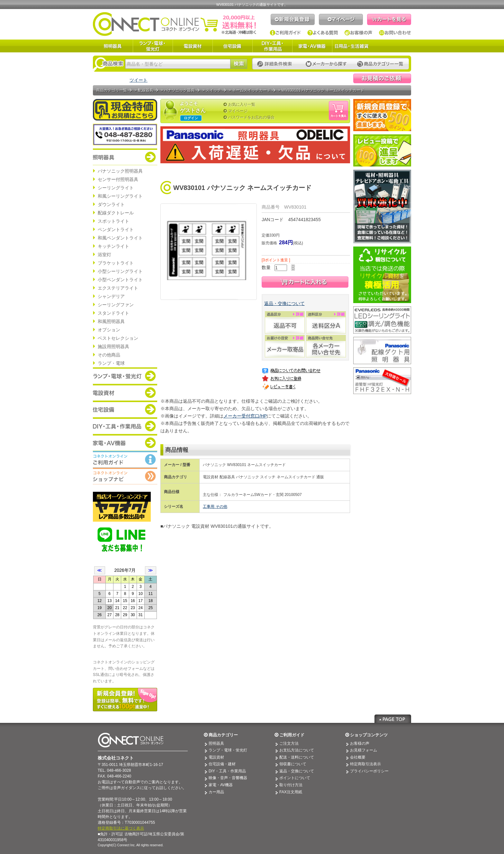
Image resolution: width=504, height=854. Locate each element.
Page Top (393, 719)
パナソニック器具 (179, 90)
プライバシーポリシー (369, 771)
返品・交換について (284, 303)
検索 (239, 64)
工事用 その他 (215, 507)
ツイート (139, 80)
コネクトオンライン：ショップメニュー (125, 476)
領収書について (293, 764)
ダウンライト (111, 204)
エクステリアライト (118, 288)
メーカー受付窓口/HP (245, 416)
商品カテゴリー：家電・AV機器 (125, 443)
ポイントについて (295, 778)
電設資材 (193, 46)
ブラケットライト (116, 263)
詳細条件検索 (276, 64)
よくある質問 (323, 33)
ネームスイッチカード (251, 90)
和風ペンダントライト (120, 238)
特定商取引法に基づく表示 (121, 828)
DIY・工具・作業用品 (272, 46)
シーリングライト (116, 188)
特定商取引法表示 (365, 764)
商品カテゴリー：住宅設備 (125, 409)
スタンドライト (113, 313)
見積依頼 (382, 78)
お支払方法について (297, 750)
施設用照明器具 (113, 346)
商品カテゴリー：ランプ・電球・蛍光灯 (125, 376)
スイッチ (213, 90)
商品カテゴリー (223, 735)
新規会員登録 (293, 19)
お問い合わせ (395, 33)
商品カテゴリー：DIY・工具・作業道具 (125, 426)
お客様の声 (359, 33)
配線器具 (146, 90)
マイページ (341, 19)
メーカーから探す (326, 64)
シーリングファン (116, 305)
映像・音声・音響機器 (228, 778)
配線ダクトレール (116, 213)
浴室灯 (104, 255)
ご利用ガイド (285, 33)
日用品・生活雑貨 (352, 46)
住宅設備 (232, 46)
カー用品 (216, 792)
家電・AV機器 (312, 46)
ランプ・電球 (111, 363)
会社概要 (358, 757)
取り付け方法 (291, 785)
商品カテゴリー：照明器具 (125, 157)
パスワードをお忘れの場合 (251, 117)
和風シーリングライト (120, 196)
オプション (109, 330)
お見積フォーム (364, 750)
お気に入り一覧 (242, 104)
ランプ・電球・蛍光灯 (153, 46)
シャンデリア (111, 296)
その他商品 (109, 355)
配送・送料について (297, 757)
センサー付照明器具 (118, 179)
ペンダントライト (116, 229)
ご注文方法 (289, 743)
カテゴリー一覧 (380, 64)
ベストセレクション (118, 338)
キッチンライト (113, 246)
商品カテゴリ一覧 (112, 90)
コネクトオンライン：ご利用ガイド (125, 459)
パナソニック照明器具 (120, 171)
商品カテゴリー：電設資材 (125, 392)
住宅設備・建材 (222, 764)
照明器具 (113, 46)
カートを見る (389, 19)
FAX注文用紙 (291, 792)
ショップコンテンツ (369, 735)
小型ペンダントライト (120, 280)
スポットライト (113, 221)
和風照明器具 (111, 321)
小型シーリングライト (120, 271)
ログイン (191, 118)
